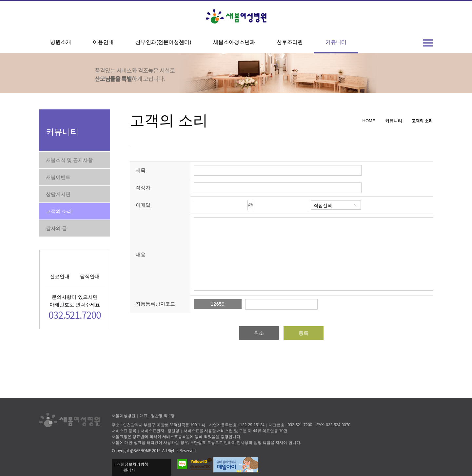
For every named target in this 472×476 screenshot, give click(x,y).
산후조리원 (290, 42)
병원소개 (61, 42)
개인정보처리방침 (132, 464)
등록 (304, 333)
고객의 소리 (59, 211)
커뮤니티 (336, 42)
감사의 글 (56, 228)
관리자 (129, 470)
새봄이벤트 (58, 177)
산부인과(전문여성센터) (163, 42)
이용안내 (103, 42)
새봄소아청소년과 (234, 42)
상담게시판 (58, 194)
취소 (259, 333)
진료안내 (60, 276)
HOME (369, 121)
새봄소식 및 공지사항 (69, 160)
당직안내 (90, 276)
